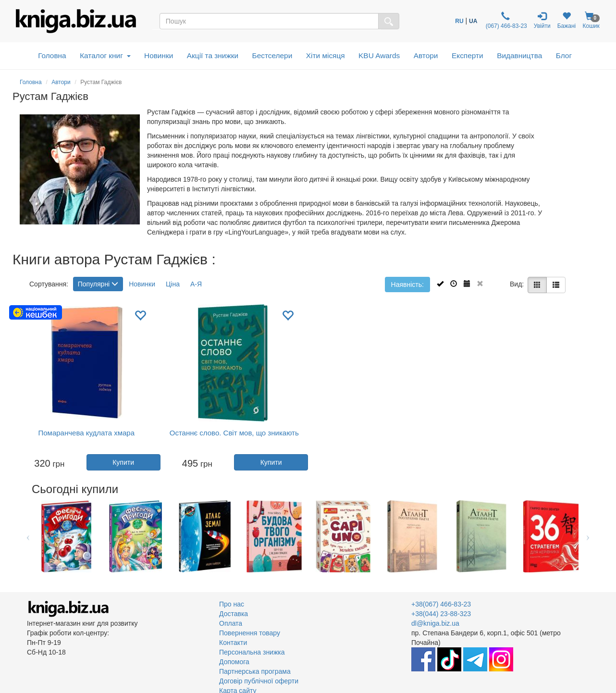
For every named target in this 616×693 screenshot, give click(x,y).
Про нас (232, 604)
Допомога (234, 662)
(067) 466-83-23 (505, 20)
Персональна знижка (252, 652)
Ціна (173, 284)
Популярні (98, 284)
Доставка (234, 614)
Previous (28, 536)
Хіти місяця (326, 56)
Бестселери (272, 56)
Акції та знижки (213, 56)
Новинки (159, 56)
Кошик (591, 20)
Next (588, 536)
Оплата (231, 623)
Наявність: (407, 285)
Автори (426, 56)
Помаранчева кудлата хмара (86, 433)
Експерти (468, 56)
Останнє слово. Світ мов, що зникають (234, 433)
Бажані (567, 20)
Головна (52, 56)
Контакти (233, 643)
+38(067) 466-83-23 (441, 604)
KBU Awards (379, 56)
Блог (564, 56)
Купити (123, 462)
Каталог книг (105, 56)
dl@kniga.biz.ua (435, 623)
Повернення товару (250, 633)
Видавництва (519, 56)
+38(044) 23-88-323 (441, 614)
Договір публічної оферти (259, 681)
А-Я (196, 284)
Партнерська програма (255, 671)
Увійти (542, 20)
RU (459, 21)
